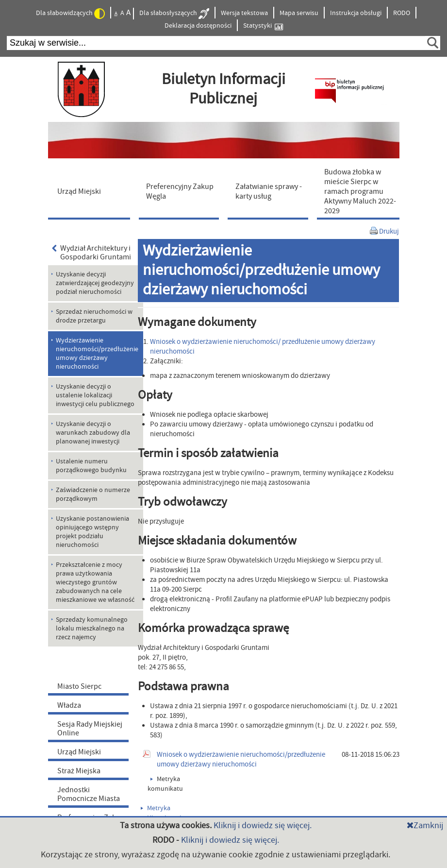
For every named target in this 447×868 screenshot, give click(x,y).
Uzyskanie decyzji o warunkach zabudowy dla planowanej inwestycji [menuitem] (93, 433)
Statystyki (263, 26)
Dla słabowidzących (70, 14)
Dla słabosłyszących (174, 14)
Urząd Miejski (79, 752)
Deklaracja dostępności (198, 26)
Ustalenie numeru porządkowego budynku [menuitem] (91, 466)
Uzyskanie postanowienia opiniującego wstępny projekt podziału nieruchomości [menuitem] (92, 532)
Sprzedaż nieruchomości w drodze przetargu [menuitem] (94, 316)
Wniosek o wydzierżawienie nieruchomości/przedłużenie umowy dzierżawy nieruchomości (241, 759)
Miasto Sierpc (79, 686)
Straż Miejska (79, 771)
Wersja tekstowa (244, 13)
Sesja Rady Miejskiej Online (90, 729)
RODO (402, 13)
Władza (69, 705)
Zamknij (425, 825)
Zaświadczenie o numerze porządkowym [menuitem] (93, 494)
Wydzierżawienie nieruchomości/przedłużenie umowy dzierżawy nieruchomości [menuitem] (97, 354)
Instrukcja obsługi (356, 13)
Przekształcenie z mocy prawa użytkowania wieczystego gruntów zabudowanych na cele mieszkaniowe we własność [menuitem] (95, 582)
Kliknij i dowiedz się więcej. (263, 825)
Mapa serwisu (299, 13)
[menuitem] (91, 191)
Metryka (156, 808)
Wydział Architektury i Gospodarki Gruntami (92, 253)
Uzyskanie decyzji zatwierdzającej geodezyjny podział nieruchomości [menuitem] (95, 283)
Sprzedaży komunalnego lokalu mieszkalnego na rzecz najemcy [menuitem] (92, 629)
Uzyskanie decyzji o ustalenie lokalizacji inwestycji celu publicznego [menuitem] (95, 395)
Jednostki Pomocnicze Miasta (89, 794)
